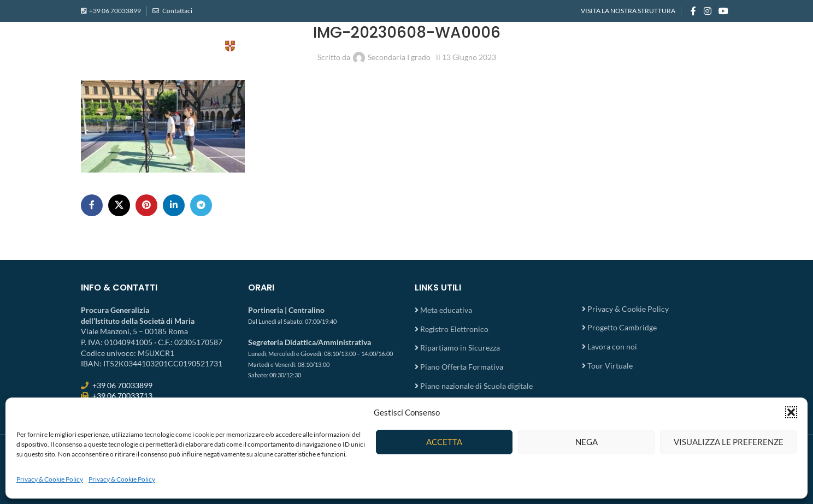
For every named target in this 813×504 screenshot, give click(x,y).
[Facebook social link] (693, 11)
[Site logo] (190, 49)
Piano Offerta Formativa (462, 367)
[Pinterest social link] (146, 205)
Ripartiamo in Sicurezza (460, 348)
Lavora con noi (612, 346)
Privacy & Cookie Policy (50, 479)
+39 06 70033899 (115, 11)
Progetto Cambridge (622, 327)
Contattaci (177, 11)
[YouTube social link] (724, 11)
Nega (587, 442)
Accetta (444, 442)
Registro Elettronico (454, 329)
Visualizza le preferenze (729, 442)
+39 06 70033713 (122, 396)
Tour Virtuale (610, 366)
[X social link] (119, 205)
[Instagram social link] (707, 11)
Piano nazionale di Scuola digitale (476, 386)
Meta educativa (446, 310)
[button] (791, 412)
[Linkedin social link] (174, 205)
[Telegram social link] (201, 205)
